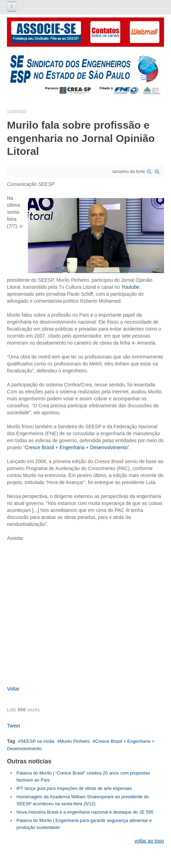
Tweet (13, 726)
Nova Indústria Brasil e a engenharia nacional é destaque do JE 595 (85, 812)
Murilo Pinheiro (75, 741)
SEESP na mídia (38, 741)
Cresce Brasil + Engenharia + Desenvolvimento (76, 447)
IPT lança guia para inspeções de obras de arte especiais (74, 788)
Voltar (13, 689)
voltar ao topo (149, 841)
